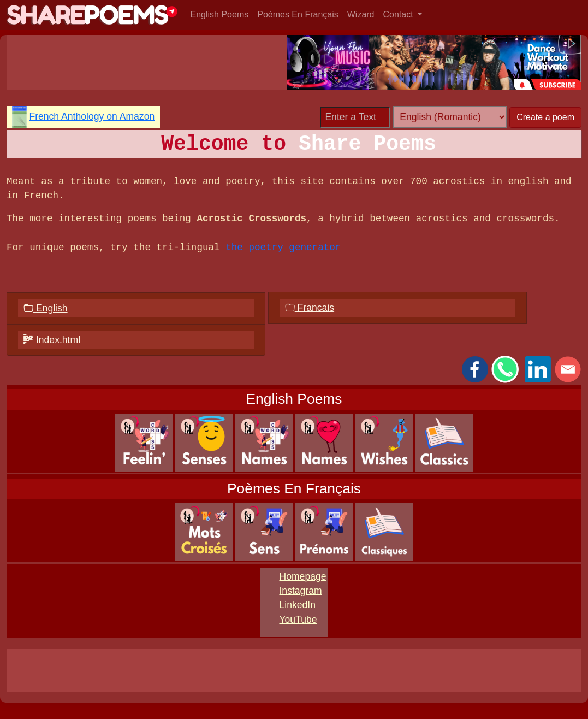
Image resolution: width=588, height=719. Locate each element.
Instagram (300, 591)
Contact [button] (400, 14)
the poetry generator (283, 247)
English (46, 308)
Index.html (52, 340)
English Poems (220, 14)
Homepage (302, 576)
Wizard (361, 14)
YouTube (298, 620)
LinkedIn (297, 605)
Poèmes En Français (298, 14)
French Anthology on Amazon (92, 116)
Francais (310, 308)
